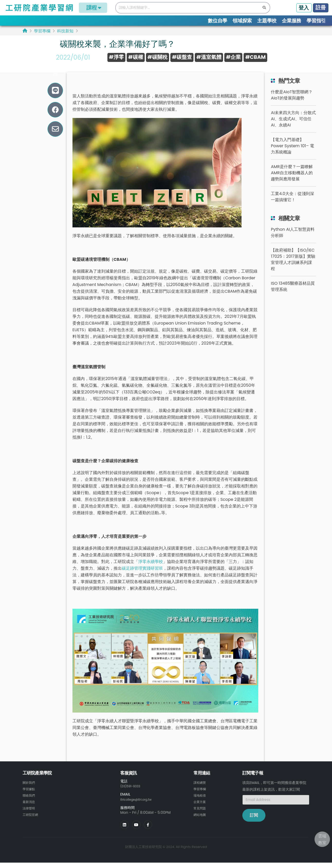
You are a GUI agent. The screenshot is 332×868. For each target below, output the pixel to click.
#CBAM (255, 57)
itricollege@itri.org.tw (140, 806)
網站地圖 (201, 820)
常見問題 (201, 814)
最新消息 (30, 808)
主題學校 (267, 21)
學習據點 (30, 796)
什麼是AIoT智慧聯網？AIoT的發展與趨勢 (292, 102)
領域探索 (242, 21)
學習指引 (316, 21)
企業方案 (201, 808)
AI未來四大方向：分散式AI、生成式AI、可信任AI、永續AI (293, 126)
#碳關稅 (158, 57)
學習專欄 (42, 31)
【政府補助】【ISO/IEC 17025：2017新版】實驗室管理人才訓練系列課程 (293, 266)
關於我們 (30, 789)
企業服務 (292, 21)
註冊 (321, 7)
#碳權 (136, 57)
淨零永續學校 (151, 569)
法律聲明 (30, 814)
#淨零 (116, 57)
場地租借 (201, 802)
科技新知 (65, 31)
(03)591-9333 (133, 793)
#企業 (233, 57)
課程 (93, 8)
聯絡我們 (30, 802)
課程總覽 (201, 789)
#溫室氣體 (209, 57)
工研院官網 (32, 820)
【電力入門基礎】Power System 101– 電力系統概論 (292, 153)
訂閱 (254, 822)
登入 (304, 8)
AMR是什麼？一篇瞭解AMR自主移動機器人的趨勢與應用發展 (292, 180)
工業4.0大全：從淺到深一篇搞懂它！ (292, 204)
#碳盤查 (182, 57)
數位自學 (218, 21)
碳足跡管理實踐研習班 (142, 575)
